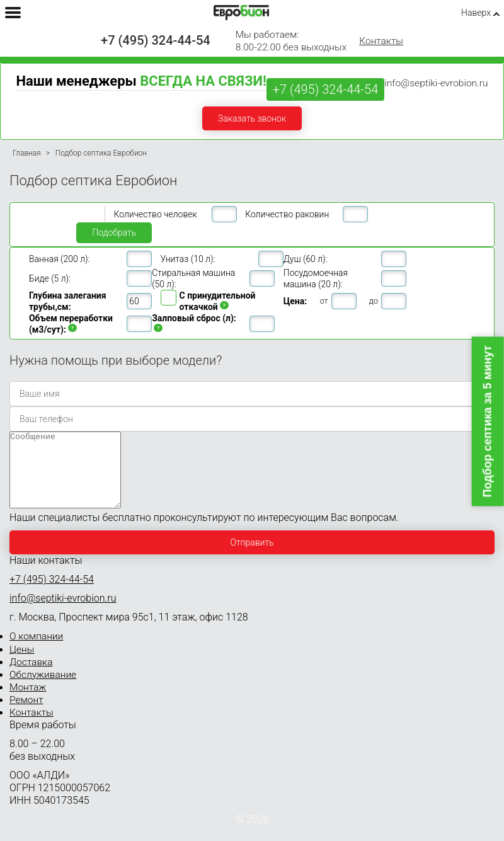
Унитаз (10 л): (188, 259)
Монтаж (28, 702)
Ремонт (26, 715)
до (374, 301)
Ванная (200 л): (59, 259)
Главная (27, 153)
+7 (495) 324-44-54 (156, 40)
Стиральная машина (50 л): (193, 278)
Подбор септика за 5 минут (488, 421)
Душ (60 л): (306, 259)
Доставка (31, 677)
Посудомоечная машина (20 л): (316, 278)
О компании (36, 651)
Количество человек (156, 214)
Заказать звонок (252, 118)
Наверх (476, 13)
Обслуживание (43, 690)
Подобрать (114, 232)
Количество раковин (287, 214)
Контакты (381, 41)
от (324, 301)
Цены (22, 665)
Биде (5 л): (50, 278)
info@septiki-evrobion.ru (436, 83)
